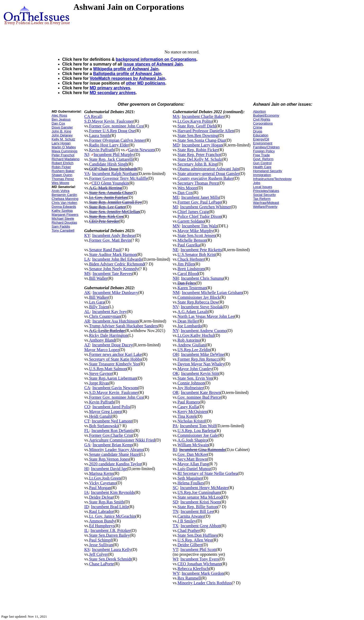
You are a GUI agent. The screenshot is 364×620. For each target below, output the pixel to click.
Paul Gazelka (189, 245)
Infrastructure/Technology (272, 179)
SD (175, 502)
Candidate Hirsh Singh (108, 164)
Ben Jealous (61, 119)
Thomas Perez (63, 179)
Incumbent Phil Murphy (114, 155)
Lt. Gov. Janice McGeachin (112, 516)
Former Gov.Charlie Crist (111, 435)
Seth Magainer (190, 478)
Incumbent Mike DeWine (202, 354)
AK (87, 293)
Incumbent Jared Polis (111, 407)
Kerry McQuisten (192, 412)
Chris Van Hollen (65, 203)
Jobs (257, 183)
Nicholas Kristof (192, 421)
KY (87, 235)
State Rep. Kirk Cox (106, 216)
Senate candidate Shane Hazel (114, 454)
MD (176, 145)
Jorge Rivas (99, 383)
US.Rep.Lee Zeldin (194, 350)
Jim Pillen (186, 264)
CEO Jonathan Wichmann (199, 564)
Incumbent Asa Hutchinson (115, 321)
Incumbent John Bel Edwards (117, 259)
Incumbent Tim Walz (199, 226)
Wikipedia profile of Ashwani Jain (126, 69)
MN (176, 226)
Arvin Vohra (61, 191)
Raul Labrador (101, 511)
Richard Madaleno (66, 159)
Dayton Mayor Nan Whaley (201, 364)
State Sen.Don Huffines (197, 535)
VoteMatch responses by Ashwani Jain (128, 78)
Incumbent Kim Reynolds (113, 492)
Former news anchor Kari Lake (115, 354)
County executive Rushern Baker (206, 178)
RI (175, 450)
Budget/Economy (266, 115)
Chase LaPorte (101, 564)
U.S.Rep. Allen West (195, 540)
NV (176, 307)
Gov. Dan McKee (192, 454)
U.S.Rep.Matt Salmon (108, 369)
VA (87, 174)
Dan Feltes (187, 283)
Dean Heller (188, 321)
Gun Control (262, 163)
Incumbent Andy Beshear (114, 235)
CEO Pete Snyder (104, 221)
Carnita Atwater (191, 516)
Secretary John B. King (197, 164)
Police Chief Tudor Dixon (199, 216)
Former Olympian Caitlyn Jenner (117, 140)
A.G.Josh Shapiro (192, 440)
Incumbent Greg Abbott (201, 526)
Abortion (259, 111)
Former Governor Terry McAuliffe (118, 178)
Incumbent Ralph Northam (115, 174)
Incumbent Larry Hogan (202, 145)
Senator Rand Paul (105, 250)
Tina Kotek (187, 416)
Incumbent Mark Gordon (203, 573)
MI (175, 207)
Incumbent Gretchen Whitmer (206, 207)
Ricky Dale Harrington (108, 335)
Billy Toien (99, 307)
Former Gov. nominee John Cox (116, 126)
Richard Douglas (64, 222)
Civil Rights (262, 119)
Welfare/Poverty (265, 207)
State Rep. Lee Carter (107, 207)
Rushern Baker (63, 171)
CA (87, 388)
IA (87, 492)
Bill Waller (98, 278)
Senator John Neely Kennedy (114, 269)
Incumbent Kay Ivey (110, 312)
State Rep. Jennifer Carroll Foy (115, 202)
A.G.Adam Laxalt (193, 312)
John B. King (62, 131)
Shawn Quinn (62, 175)
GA (87, 445)
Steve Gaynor (101, 373)
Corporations (263, 123)
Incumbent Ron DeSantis (113, 431)
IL (86, 531)
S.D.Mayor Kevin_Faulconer (109, 121)
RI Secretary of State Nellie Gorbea (208, 473)
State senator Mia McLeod (200, 497)
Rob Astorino (189, 340)
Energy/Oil (261, 139)
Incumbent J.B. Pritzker (111, 531)
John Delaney (62, 135)
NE (176, 250)
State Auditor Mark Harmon (113, 254)
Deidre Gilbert (190, 545)
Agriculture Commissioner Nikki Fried (122, 440)
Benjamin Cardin (64, 195)
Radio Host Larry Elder (109, 145)
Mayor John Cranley (195, 369)
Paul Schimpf (101, 540)
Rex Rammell (189, 578)
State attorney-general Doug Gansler (208, 174)
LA (87, 259)
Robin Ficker (61, 167)
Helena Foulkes (191, 483)
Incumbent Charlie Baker (203, 116)
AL (87, 312)
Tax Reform (262, 199)
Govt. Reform (263, 159)
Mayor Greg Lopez (105, 412)
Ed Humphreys (102, 526)
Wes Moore (60, 183)
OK (176, 373)
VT (176, 550)
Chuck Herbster (191, 259)
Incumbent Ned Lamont (112, 421)
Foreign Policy (264, 151)
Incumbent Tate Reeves (113, 274)
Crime (258, 127)
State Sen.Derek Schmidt (110, 559)
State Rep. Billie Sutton (197, 507)
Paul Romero (189, 402)
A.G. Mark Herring (105, 188)
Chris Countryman (105, 316)
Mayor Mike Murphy (195, 231)
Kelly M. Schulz (64, 139)
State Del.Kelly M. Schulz (200, 159)
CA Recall (93, 116)
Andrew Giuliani (192, 345)
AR (87, 321)
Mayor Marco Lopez (102, 350)
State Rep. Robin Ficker (198, 150)
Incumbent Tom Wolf (198, 426)
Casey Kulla (188, 407)
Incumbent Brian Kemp (113, 445)
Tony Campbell (63, 230)
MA (176, 116)
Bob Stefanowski (104, 426)
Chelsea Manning (65, 199)
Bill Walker (99, 297)
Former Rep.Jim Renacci (199, 359)
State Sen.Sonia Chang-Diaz (202, 140)
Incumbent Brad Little (110, 507)
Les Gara (97, 302)
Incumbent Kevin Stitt (200, 373)
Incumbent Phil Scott (198, 550)
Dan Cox (59, 123)
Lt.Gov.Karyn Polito (195, 121)
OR (176, 392)
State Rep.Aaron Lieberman (113, 378)
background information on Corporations (156, 59)
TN (176, 511)
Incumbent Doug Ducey (113, 345)
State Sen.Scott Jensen (197, 235)
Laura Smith (100, 136)
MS (87, 274)
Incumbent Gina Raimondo (202, 450)
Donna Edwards (64, 207)
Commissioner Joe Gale (198, 435)
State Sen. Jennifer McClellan (114, 212)
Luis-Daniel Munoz (194, 469)
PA (175, 426)
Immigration (262, 175)
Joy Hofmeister (190, 388)
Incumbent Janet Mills (200, 197)
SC (175, 488)
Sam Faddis (61, 226)
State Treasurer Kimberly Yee (114, 364)
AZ (87, 345)
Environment (263, 143)
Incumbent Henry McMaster (204, 488)
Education (261, 135)
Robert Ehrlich (63, 163)
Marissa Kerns (101, 473)
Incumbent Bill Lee (197, 511)
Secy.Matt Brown (192, 459)
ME (176, 197)
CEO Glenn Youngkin (110, 183)
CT (87, 421)
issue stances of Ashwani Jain (153, 64)
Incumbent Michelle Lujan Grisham (212, 293)
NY (176, 331)
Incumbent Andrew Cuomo (204, 331)
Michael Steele (63, 219)
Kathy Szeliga (62, 211)
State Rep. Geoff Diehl (197, 126)
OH (176, 354)
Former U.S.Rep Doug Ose (112, 131)
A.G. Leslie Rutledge (107, 331)
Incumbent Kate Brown (201, 392)
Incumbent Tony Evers (200, 559)
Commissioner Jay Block (199, 297)
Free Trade (262, 155)
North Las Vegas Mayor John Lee (206, 316)
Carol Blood (188, 274)
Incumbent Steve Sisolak (202, 307)
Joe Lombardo (190, 326)
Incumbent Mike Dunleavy (115, 293)
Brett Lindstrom (191, 269)
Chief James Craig (193, 212)
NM (176, 293)
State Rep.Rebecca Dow (198, 302)
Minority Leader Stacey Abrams (116, 450)
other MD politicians (145, 83)
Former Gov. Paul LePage (199, 202)
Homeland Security (268, 171)
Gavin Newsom (141, 150)
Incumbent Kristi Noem (200, 502)
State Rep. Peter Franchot (199, 155)
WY (176, 573)
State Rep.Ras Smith (106, 502)
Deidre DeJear (101, 497)
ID (87, 507)
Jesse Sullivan (101, 545)
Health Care (262, 167)
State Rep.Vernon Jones (109, 459)
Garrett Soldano (191, 221)
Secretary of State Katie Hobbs (115, 359)
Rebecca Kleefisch (193, 569)
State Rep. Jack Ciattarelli (111, 159)
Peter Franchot (63, 155)
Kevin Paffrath (101, 150)
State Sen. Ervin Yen (195, 378)
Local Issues (263, 187)
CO (87, 407)
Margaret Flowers (65, 215)
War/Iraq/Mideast (266, 203)
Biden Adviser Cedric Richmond (117, 264)
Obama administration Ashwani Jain (208, 169)
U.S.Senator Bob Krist (197, 254)
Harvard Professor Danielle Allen (206, 131)
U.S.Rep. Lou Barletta (196, 431)
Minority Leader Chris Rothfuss (205, 583)
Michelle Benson (192, 240)
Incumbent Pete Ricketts (201, 250)
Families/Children (266, 147)
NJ (87, 155)
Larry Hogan (61, 143)
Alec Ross (60, 115)
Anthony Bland (102, 340)
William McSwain (193, 445)
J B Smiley (187, 521)
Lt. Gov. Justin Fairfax (108, 197)
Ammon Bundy (102, 521)
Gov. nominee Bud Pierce (199, 397)
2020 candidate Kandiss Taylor (115, 464)
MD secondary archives (113, 93)
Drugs (258, 131)
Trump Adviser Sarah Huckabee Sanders (123, 326)
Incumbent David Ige (109, 469)
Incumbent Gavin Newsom (115, 388)
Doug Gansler (62, 127)
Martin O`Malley (64, 147)
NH (176, 278)
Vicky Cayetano (103, 483)
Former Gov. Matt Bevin (110, 240)
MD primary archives (110, 88)
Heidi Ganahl (100, 416)
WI (175, 559)
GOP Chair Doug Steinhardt (113, 169)
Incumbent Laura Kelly (112, 550)
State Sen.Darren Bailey (109, 535)
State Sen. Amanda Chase (111, 193)
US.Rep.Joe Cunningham (199, 492)
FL (87, 431)
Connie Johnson (191, 383)
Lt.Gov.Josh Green (105, 478)
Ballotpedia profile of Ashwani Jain (127, 74)
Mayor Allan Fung (193, 464)
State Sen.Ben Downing (198, 136)
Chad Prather (189, 531)
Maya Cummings (65, 151)
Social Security (264, 195)
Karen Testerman (192, 288)
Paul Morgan (100, 488)
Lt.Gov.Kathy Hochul (196, 335)
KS (87, 550)
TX (176, 526)
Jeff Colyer (98, 554)
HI (87, 469)
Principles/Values (266, 191)
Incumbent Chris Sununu (202, 278)
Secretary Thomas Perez (198, 183)
